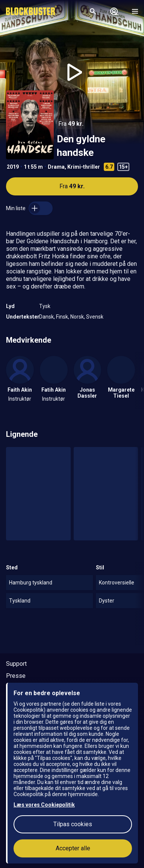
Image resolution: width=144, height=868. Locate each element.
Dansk (46, 317)
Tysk (45, 306)
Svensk (95, 317)
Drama (56, 167)
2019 (13, 167)
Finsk (62, 317)
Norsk (77, 317)
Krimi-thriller (84, 167)
